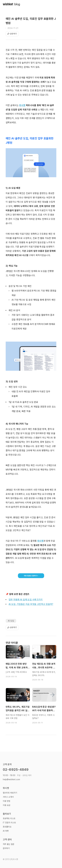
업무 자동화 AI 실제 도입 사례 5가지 (26, 600)
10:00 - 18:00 (17, 775)
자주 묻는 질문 (9, 844)
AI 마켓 (6, 831)
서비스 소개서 (8, 797)
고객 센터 (7, 840)
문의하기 (6, 848)
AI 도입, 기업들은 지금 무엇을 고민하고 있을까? (31, 604)
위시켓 (6, 788)
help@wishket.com (11, 779)
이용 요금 (7, 805)
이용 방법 (7, 801)
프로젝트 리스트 (9, 818)
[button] (56, 4)
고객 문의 (7, 764)
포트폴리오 (7, 827)
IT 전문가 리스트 (9, 823)
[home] (11, 4)
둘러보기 (7, 814)
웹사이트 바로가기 (10, 793)
